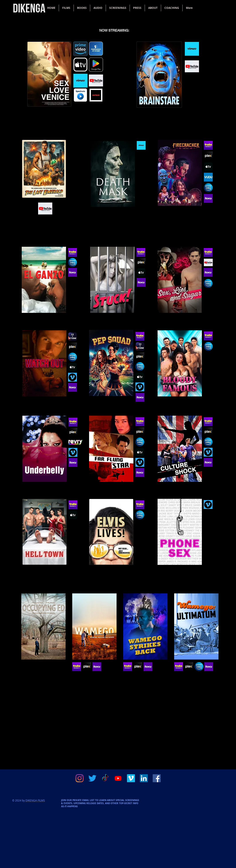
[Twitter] (92, 778)
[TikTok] (105, 778)
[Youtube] (118, 778)
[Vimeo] (131, 778)
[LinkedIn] (144, 778)
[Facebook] (157, 778)
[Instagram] (80, 778)
